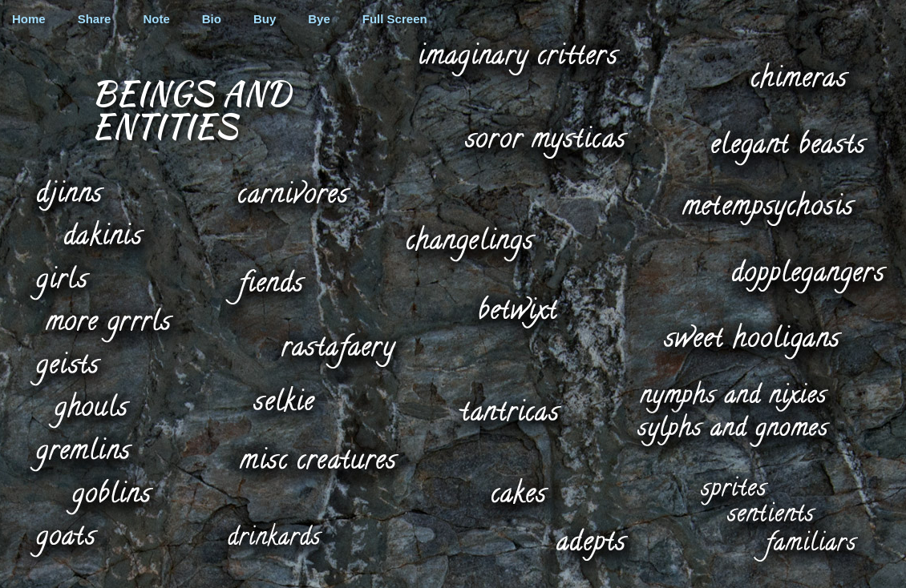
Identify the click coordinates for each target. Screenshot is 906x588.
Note (156, 19)
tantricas (510, 410)
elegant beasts (787, 147)
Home (29, 19)
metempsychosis (769, 207)
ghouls (86, 409)
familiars (804, 545)
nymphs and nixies (734, 396)
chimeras (799, 74)
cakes (518, 489)
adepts (591, 544)
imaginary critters (518, 58)
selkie (285, 399)
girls (60, 282)
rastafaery (338, 350)
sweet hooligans (752, 340)
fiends (265, 286)
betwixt (517, 310)
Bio (212, 19)
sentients (772, 511)
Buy (265, 19)
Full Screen (395, 19)
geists (65, 367)
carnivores (293, 188)
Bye (319, 19)
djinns (69, 195)
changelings (469, 243)
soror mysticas (546, 141)
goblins (109, 496)
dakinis (103, 232)
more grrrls (108, 324)
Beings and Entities (191, 109)
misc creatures (319, 457)
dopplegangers (807, 276)
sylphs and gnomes (734, 431)
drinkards (275, 534)
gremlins (80, 454)
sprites (734, 487)
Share (95, 19)
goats (63, 538)
